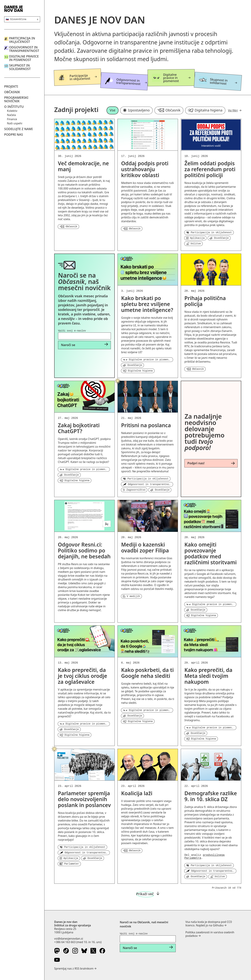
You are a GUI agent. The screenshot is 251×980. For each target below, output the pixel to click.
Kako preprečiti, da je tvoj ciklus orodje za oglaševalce (83, 676)
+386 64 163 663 (65, 942)
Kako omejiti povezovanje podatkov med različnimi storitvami (211, 553)
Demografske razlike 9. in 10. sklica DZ (211, 796)
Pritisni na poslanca (146, 425)
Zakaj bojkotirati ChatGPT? (79, 428)
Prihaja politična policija (205, 301)
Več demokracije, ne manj (83, 166)
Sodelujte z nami (18, 129)
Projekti (11, 86)
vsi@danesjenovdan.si (69, 939)
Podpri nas (14, 134)
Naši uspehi (15, 123)
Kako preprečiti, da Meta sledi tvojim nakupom (208, 676)
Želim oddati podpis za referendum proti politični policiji (210, 169)
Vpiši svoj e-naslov (72, 331)
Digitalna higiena (205, 110)
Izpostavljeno (136, 110)
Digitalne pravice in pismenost (24, 58)
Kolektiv (12, 111)
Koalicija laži (137, 793)
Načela (11, 115)
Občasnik (12, 92)
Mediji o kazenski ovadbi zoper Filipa (145, 547)
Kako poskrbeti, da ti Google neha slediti (147, 673)
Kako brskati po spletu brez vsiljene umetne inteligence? (147, 304)
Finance (12, 119)
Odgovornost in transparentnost (24, 49)
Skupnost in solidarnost (20, 67)
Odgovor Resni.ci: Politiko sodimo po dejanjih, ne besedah (84, 550)
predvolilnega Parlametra (204, 857)
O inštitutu (14, 107)
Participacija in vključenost (22, 40)
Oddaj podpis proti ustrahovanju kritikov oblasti (145, 169)
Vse (113, 110)
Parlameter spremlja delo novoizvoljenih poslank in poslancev (84, 799)
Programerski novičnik (16, 99)
